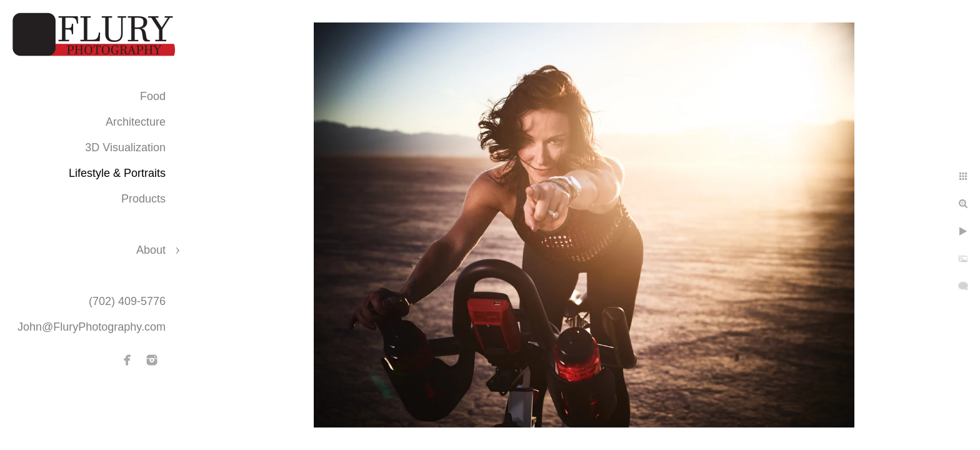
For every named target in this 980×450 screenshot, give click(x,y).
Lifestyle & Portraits (117, 173)
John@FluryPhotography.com (92, 327)
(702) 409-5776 (127, 301)
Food (153, 96)
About (151, 250)
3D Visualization (125, 147)
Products (143, 199)
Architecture (136, 122)
